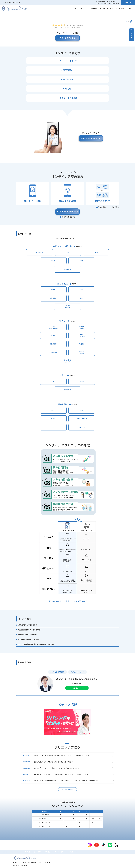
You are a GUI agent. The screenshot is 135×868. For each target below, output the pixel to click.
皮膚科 (63, 384)
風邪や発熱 (36, 289)
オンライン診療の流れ (58, 667)
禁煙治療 (67, 329)
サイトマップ (87, 848)
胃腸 (57, 289)
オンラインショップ (106, 8)
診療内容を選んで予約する (88, 173)
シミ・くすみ (36, 412)
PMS (99, 350)
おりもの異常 (78, 360)
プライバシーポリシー (71, 848)
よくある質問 (120, 8)
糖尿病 (36, 320)
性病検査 (99, 360)
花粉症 (78, 289)
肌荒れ (78, 412)
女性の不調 (36, 360)
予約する (79, 282)
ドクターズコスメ (99, 412)
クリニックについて (81, 8)
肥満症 (99, 320)
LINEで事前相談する (68, 253)
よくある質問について (80, 596)
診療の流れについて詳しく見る (109, 242)
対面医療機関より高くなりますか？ (30, 625)
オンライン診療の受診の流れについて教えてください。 (36, 639)
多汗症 (67, 390)
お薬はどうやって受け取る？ (27, 620)
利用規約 (56, 848)
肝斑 (57, 412)
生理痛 (78, 350)
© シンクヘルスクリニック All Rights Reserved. (26, 866)
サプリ (57, 421)
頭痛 (57, 298)
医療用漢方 (78, 298)
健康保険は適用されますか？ (27, 630)
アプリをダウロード (77, 667)
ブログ (130, 8)
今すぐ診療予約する (67, 73)
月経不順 (57, 360)
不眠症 (99, 289)
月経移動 (57, 350)
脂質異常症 (78, 320)
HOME (6, 848)
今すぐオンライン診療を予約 (67, 247)
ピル (36, 350)
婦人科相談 (67, 369)
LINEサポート (77, 683)
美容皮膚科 (63, 405)
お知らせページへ (67, 785)
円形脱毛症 (89, 390)
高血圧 (57, 320)
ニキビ (46, 390)
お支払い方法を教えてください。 (29, 634)
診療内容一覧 (16, 2)
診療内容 (94, 8)
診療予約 (128, 2)
